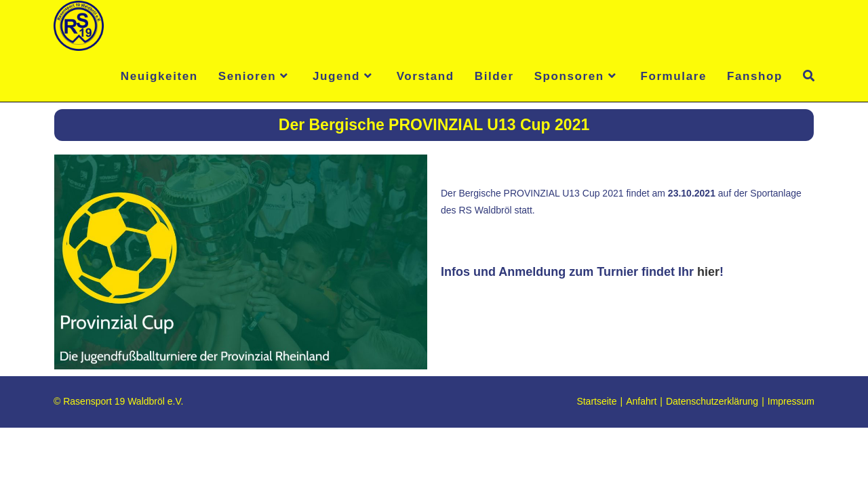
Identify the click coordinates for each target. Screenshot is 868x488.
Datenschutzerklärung (712, 462)
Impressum (791, 462)
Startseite (596, 462)
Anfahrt (641, 462)
